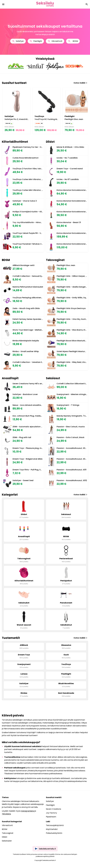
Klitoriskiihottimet (15, 142)
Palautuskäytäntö (54, 833)
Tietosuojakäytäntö (55, 825)
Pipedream (51, 817)
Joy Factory (51, 813)
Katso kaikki (81, 83)
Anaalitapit (10, 378)
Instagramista (28, 811)
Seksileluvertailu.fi (45, 849)
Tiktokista (6, 814)
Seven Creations (53, 809)
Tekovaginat (55, 260)
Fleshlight (36, 41)
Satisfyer (18, 41)
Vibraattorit (55, 41)
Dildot (50, 142)
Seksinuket (7, 841)
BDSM (73, 41)
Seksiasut (53, 378)
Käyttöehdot (52, 829)
